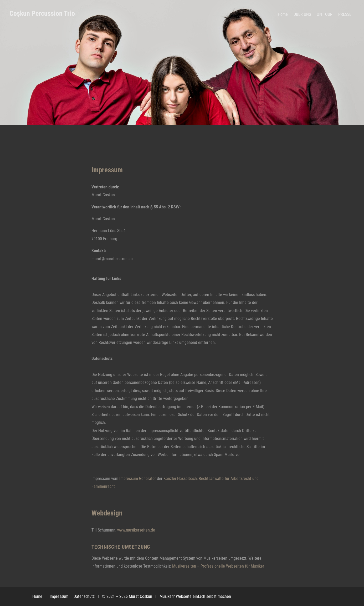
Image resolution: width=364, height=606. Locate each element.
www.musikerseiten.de (136, 530)
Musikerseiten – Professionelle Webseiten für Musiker (218, 566)
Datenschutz (85, 596)
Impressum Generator (138, 479)
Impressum (60, 596)
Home (37, 596)
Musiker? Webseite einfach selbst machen (195, 596)
